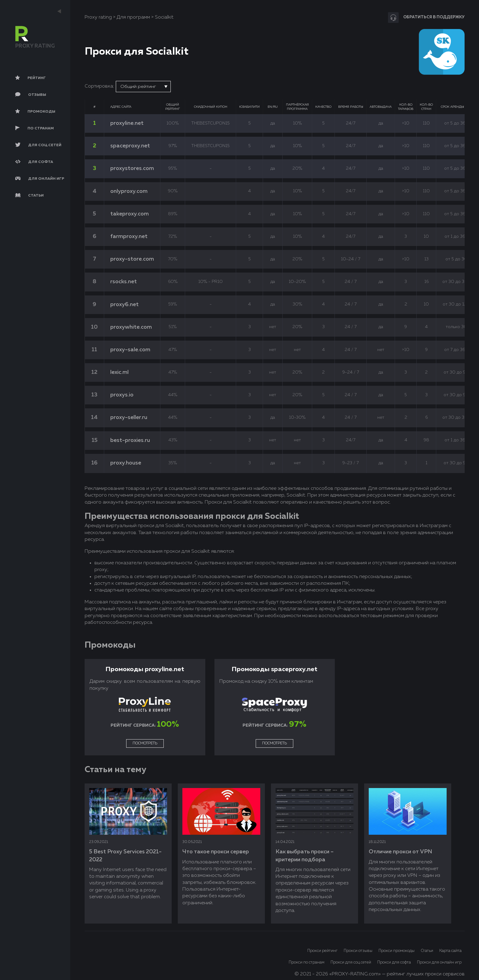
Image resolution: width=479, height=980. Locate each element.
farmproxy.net (129, 237)
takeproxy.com (130, 214)
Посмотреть (145, 743)
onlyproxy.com (129, 191)
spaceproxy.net (130, 146)
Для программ (133, 17)
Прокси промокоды (397, 951)
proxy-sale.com (130, 350)
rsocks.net (124, 282)
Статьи (427, 951)
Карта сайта (450, 951)
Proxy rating (98, 17)
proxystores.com (132, 168)
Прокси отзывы (358, 951)
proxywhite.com (131, 327)
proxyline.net (127, 123)
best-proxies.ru (130, 440)
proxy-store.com (132, 259)
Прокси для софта (394, 962)
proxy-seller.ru (129, 418)
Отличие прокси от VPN (400, 852)
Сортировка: (99, 86)
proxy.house (126, 463)
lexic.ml (119, 372)
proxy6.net (124, 305)
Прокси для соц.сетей (351, 962)
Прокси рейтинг (322, 951)
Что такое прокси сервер (216, 852)
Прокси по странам (307, 962)
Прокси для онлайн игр (439, 962)
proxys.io (122, 395)
